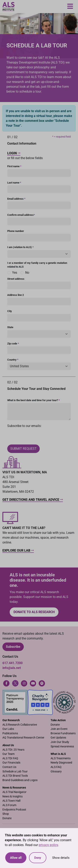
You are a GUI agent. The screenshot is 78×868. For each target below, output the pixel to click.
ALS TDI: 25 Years (13, 750)
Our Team (8, 754)
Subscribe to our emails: (24, 426)
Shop (6, 814)
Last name (14, 183)
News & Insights (12, 797)
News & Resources (14, 788)
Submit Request (23, 449)
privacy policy (48, 845)
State (10, 327)
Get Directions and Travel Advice (33, 500)
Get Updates (58, 738)
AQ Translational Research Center (23, 738)
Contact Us (9, 767)
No (27, 273)
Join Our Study (60, 742)
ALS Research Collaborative (20, 725)
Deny (38, 858)
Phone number (16, 231)
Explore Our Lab (18, 550)
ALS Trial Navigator (14, 792)
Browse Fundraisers (63, 733)
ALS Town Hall (11, 801)
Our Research (11, 720)
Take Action (58, 720)
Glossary (56, 771)
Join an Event (59, 729)
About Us (8, 745)
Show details (61, 858)
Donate (55, 725)
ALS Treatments (61, 758)
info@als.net (12, 668)
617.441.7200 (12, 663)
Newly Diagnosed (61, 763)
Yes (15, 273)
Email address (16, 199)
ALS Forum (9, 805)
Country (13, 360)
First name (14, 166)
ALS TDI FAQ (10, 758)
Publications (10, 733)
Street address (16, 279)
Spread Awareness (62, 746)
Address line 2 (16, 295)
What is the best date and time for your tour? (34, 400)
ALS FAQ (56, 767)
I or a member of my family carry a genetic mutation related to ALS (37, 265)
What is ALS (58, 754)
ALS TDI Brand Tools (15, 776)
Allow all (16, 858)
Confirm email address (21, 215)
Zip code (13, 344)
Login (14, 153)
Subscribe (13, 647)
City (10, 311)
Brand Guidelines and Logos (20, 780)
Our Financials (11, 763)
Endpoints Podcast (14, 810)
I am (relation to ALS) (20, 247)
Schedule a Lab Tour (15, 771)
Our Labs (8, 729)
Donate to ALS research (34, 612)
